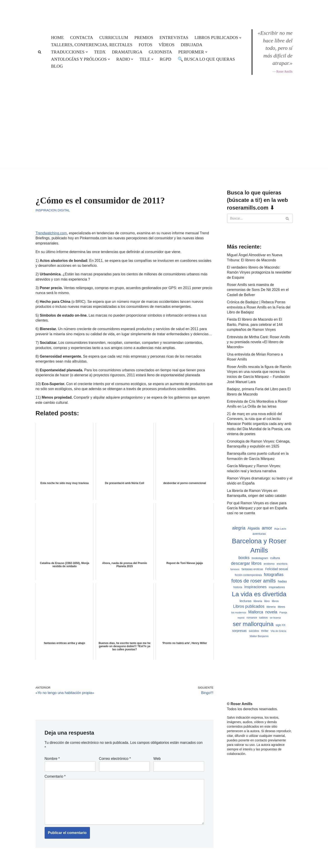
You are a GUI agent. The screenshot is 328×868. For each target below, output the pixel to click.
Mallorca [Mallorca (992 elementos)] (256, 612)
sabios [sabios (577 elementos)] (264, 618)
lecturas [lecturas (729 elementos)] (245, 601)
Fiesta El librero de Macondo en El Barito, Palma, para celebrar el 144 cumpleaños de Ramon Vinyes (255, 324)
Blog (57, 66)
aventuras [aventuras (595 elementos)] (259, 534)
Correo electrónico (115, 759)
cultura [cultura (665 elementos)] (275, 558)
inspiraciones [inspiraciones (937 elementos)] (256, 587)
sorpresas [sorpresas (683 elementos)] (239, 631)
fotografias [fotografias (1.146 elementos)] (274, 574)
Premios (144, 38)
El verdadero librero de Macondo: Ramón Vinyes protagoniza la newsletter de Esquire (259, 272)
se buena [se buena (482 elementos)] (275, 618)
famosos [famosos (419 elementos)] (235, 569)
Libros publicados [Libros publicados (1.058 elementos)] (249, 606)
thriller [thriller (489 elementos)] (265, 631)
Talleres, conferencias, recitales (92, 45)
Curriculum (114, 38)
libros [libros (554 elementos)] (275, 601)
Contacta (81, 38)
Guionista (160, 52)
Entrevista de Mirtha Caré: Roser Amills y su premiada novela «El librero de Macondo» (258, 342)
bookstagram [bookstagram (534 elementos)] (260, 558)
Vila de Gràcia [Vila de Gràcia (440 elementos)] (278, 631)
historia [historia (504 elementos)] (238, 587)
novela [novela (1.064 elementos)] (271, 612)
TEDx (100, 52)
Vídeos (166, 45)
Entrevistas (174, 38)
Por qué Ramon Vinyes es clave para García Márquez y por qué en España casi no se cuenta (257, 508)
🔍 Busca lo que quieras (206, 59)
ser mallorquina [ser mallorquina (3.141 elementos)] (253, 624)
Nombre (52, 759)
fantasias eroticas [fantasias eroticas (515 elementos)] (252, 569)
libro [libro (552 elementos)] (267, 601)
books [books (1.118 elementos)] (244, 558)
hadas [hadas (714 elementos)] (282, 581)
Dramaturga (127, 52)
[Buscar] (40, 52)
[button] (240, 38)
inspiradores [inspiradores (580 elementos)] (277, 587)
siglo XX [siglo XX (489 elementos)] (281, 625)
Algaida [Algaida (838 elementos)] (254, 528)
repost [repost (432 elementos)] (241, 618)
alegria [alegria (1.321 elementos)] (239, 528)
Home (58, 38)
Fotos (145, 45)
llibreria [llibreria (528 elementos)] (271, 607)
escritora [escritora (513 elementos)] (282, 564)
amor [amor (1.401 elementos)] (267, 528)
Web (157, 759)
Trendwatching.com (51, 233)
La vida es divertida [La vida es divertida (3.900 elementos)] (259, 594)
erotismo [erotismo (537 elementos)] (269, 564)
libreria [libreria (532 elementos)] (258, 601)
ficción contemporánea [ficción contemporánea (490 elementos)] (248, 575)
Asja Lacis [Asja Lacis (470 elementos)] (280, 529)
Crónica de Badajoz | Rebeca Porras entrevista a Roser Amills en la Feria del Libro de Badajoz (259, 307)
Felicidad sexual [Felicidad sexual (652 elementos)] (276, 569)
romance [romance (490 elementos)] (252, 618)
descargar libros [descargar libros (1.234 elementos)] (246, 563)
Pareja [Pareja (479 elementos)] (283, 612)
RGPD (166, 59)
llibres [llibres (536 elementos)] (281, 607)
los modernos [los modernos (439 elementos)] (239, 612)
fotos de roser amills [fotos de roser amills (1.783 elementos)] (253, 581)
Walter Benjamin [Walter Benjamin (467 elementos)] (259, 636)
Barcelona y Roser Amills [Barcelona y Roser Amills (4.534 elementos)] (259, 546)
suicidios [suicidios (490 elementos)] (254, 631)
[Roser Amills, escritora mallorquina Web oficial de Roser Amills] (164, 10)
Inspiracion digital (53, 210)
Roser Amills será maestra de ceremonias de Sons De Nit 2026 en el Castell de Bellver (258, 290)
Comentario (55, 776)
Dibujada (192, 45)
